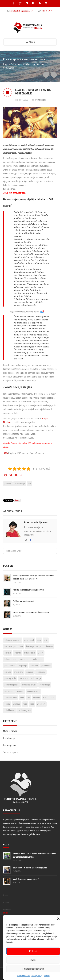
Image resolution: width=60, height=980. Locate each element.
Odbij (33, 960)
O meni (6, 902)
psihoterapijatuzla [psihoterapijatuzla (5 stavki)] (12, 685)
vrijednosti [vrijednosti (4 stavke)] (41, 704)
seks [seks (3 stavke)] (22, 698)
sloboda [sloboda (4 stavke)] (36, 698)
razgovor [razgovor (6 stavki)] (20, 691)
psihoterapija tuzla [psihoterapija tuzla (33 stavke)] (29, 685)
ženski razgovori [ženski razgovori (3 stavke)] (24, 710)
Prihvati (33, 951)
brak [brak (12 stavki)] (21, 646)
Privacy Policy (37, 976)
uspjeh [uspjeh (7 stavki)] (7, 704)
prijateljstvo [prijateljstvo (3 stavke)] (19, 672)
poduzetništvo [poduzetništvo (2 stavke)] (10, 666)
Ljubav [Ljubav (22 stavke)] (41, 653)
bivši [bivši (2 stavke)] (46, 640)
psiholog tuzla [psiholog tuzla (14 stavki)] (10, 678)
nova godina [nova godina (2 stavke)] (25, 659)
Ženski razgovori (11, 753)
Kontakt (47, 976)
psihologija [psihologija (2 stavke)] (41, 672)
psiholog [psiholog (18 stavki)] (30, 672)
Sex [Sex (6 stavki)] (29, 698)
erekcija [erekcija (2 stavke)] (8, 653)
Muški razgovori (10, 731)
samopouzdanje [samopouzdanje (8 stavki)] (33, 691)
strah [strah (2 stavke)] (53, 698)
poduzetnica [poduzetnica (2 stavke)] (38, 659)
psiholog (8, 484)
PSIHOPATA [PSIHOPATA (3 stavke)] (23, 678)
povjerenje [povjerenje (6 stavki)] (23, 666)
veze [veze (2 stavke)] (32, 704)
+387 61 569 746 (47, 11)
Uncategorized (10, 745)
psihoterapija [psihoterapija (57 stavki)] (36, 678)
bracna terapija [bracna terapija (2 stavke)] (10, 646)
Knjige (6, 913)
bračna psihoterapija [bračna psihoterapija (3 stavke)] (34, 646)
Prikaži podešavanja (33, 969)
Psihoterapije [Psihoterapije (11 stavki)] (45, 685)
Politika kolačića (23, 976)
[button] (58, 919)
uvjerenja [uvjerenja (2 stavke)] (17, 704)
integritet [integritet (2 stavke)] (18, 653)
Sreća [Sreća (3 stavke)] (45, 698)
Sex (29, 484)
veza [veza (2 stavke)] (25, 704)
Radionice (7, 910)
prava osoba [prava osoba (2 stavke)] (46, 666)
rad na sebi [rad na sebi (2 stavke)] (9, 691)
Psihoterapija (17, 64)
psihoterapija (20, 484)
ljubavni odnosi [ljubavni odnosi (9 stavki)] (10, 659)
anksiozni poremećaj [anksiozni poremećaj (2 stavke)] (13, 640)
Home (6, 64)
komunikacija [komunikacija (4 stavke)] (30, 653)
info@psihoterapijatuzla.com (22, 11)
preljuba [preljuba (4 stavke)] (8, 672)
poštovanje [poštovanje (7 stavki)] (34, 666)
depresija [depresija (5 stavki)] (49, 646)
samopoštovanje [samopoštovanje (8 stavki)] (11, 698)
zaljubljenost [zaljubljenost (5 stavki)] (10, 710)
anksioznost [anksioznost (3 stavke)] (29, 640)
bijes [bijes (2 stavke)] (39, 640)
